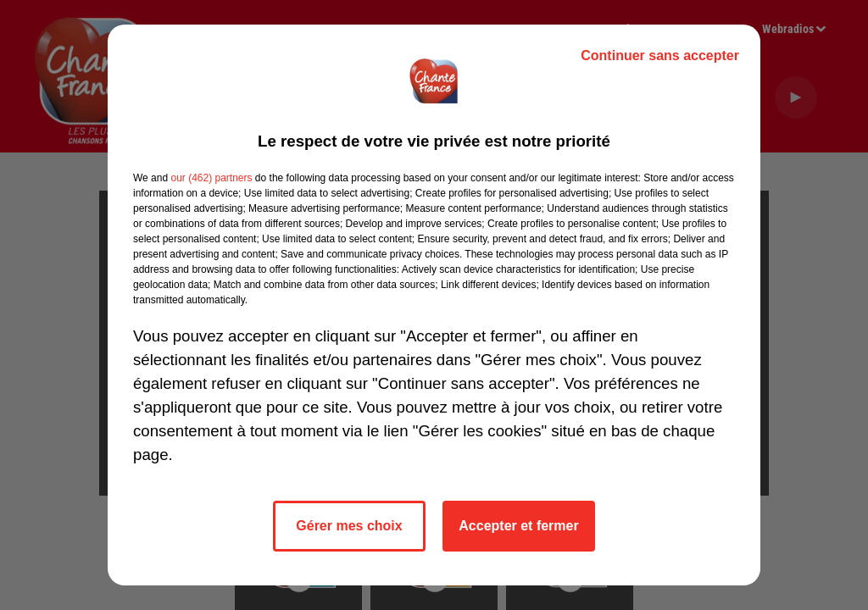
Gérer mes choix (349, 526)
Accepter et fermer (518, 526)
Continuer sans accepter (660, 55)
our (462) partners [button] (211, 178)
